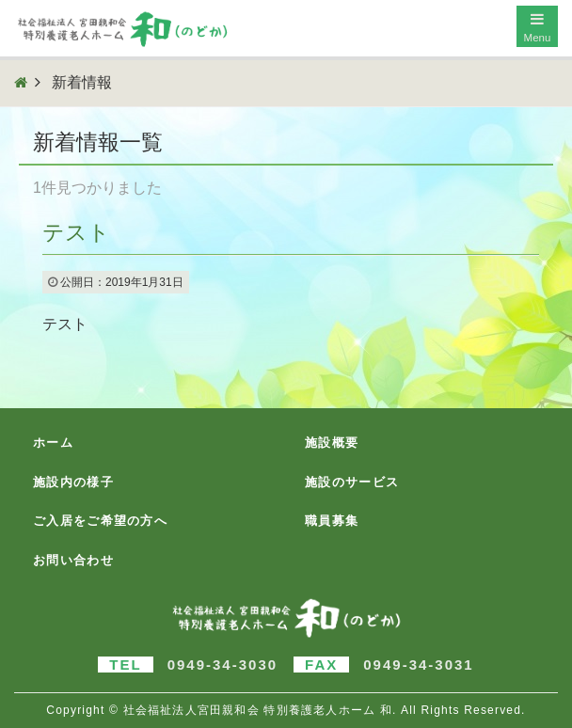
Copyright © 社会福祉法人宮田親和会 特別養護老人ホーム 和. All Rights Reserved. (286, 710)
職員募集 (332, 521)
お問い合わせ (73, 560)
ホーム (53, 443)
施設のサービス (352, 482)
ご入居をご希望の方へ (100, 521)
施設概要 (332, 443)
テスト (76, 232)
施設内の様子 (73, 482)
